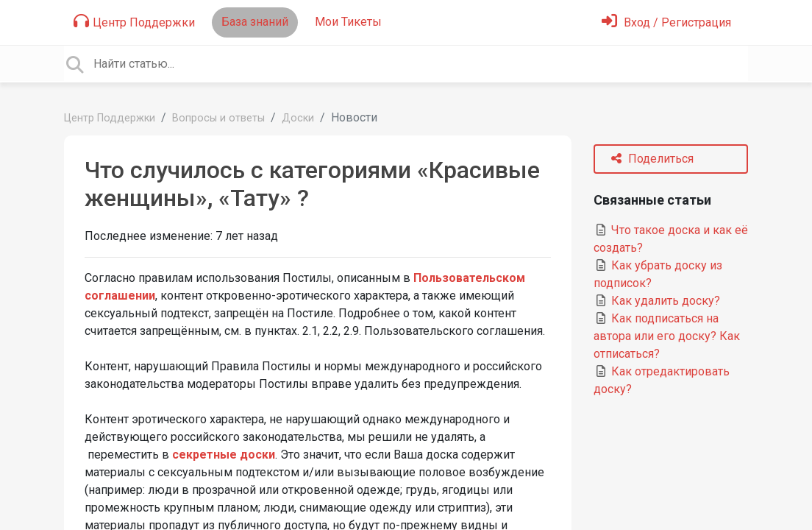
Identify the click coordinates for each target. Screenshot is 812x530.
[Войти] (666, 22)
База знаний (255, 22)
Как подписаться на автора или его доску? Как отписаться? (667, 336)
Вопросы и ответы (218, 118)
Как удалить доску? (657, 301)
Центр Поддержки (134, 21)
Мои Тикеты (348, 22)
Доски (298, 118)
